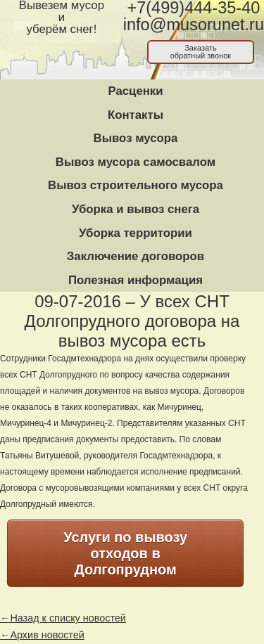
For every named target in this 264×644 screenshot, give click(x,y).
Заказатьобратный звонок (201, 52)
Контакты (136, 115)
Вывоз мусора (136, 138)
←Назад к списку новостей (63, 618)
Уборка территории (136, 233)
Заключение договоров (136, 256)
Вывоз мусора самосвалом (136, 162)
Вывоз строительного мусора (136, 185)
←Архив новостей (42, 635)
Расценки (135, 91)
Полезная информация (136, 280)
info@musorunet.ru (194, 25)
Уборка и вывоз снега (136, 209)
